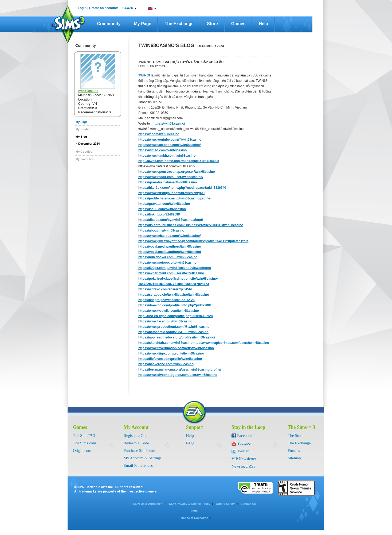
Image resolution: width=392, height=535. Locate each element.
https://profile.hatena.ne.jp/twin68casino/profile (174, 198)
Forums (294, 451)
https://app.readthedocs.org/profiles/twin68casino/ (177, 337)
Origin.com (82, 451)
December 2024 (89, 144)
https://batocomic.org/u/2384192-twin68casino (173, 332)
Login (82, 8)
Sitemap (294, 458)
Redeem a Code (136, 443)
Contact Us (248, 504)
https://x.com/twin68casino (159, 134)
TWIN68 (144, 75)
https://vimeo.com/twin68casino (162, 150)
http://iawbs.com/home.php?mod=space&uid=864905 (179, 161)
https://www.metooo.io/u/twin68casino (167, 263)
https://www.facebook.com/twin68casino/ (170, 145)
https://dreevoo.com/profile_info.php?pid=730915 (176, 305)
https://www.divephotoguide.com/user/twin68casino (178, 375)
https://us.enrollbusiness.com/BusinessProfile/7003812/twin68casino (191, 225)
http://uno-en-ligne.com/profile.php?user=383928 (175, 316)
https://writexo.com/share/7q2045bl (165, 289)
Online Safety (225, 504)
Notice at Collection (195, 518)
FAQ (190, 443)
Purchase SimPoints (140, 451)
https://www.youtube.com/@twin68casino (170, 140)
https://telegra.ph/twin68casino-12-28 (166, 300)
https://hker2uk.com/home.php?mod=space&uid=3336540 (182, 188)
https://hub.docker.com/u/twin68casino (168, 257)
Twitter (243, 451)
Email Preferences (138, 465)
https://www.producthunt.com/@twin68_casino (174, 327)
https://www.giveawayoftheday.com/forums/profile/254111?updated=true (193, 241)
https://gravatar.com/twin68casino (164, 204)
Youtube (244, 443)
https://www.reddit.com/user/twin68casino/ (171, 177)
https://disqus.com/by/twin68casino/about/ (171, 220)
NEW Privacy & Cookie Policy (190, 504)
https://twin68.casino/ (169, 124)
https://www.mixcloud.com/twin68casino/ (170, 236)
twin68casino (88, 91)
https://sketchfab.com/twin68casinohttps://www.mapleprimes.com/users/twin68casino (204, 343)
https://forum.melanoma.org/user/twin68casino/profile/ (180, 370)
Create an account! (104, 8)
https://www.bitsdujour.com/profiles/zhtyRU (171, 193)
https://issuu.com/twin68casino (162, 209)
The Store (295, 436)
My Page (143, 24)
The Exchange (179, 24)
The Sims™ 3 (84, 436)
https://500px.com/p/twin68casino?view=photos (175, 268)
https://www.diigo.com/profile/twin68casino (171, 353)
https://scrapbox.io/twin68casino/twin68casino (174, 295)
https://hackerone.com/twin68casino (166, 364)
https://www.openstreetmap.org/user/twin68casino (177, 172)
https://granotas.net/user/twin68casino (168, 182)
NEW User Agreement (148, 504)
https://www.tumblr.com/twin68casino (167, 156)
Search (128, 8)
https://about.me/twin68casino (161, 230)
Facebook (245, 436)
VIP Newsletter (244, 459)
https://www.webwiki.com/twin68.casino (169, 311)
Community (109, 24)
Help (263, 24)
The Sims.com (85, 443)
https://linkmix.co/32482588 (159, 214)
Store (212, 24)
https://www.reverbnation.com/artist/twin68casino (176, 348)
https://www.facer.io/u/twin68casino (165, 321)
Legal (195, 510)
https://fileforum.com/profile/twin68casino (170, 359)
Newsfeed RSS (244, 466)
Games (238, 24)
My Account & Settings (143, 458)
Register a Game (137, 436)
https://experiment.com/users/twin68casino (171, 273)
